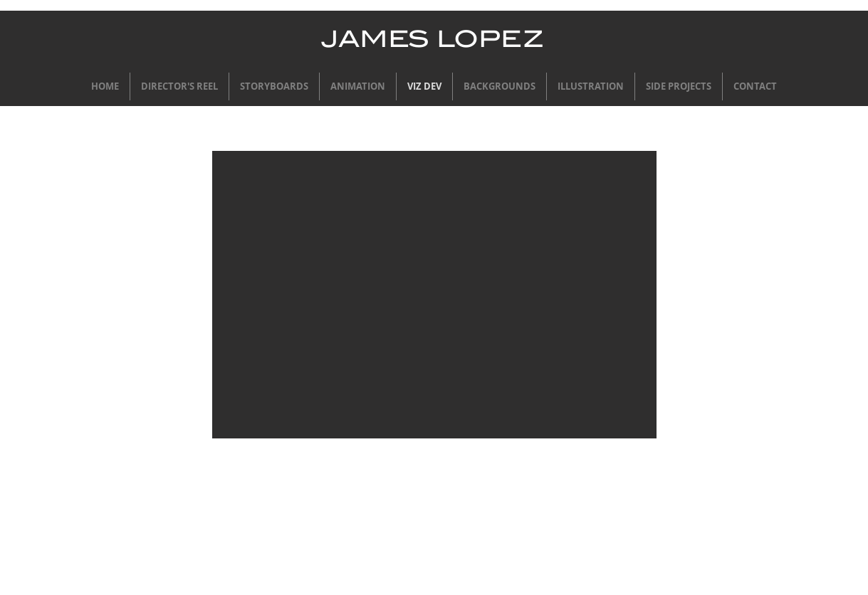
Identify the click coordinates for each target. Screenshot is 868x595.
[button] (434, 295)
